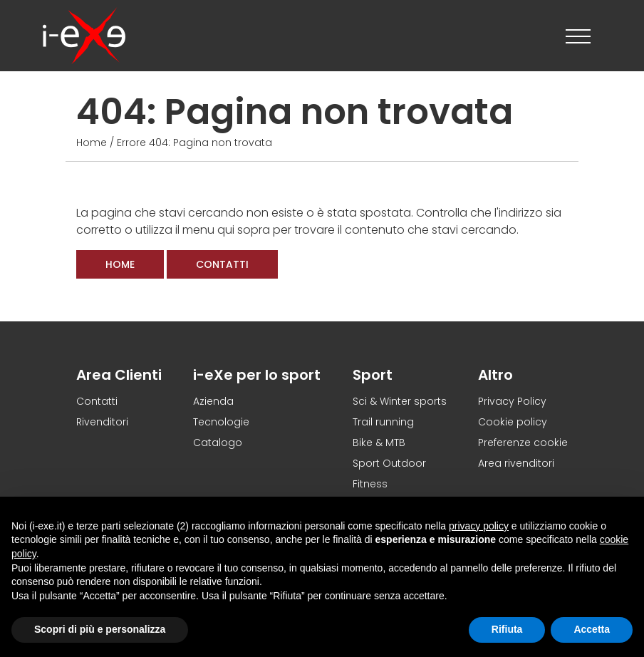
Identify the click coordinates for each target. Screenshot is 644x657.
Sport (373, 375)
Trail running (383, 422)
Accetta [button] (592, 629)
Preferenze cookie (523, 443)
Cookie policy (513, 422)
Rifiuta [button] (507, 629)
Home (92, 143)
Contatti (222, 264)
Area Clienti (119, 375)
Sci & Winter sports (400, 401)
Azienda (213, 401)
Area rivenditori (516, 463)
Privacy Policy (512, 401)
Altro (495, 375)
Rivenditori (102, 422)
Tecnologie (221, 422)
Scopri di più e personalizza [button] (100, 629)
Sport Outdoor (389, 463)
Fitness (370, 484)
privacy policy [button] (479, 526)
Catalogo (218, 443)
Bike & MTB (379, 443)
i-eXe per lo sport (257, 375)
